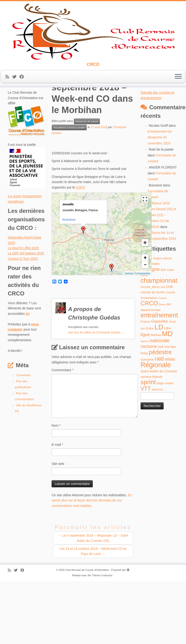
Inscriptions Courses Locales (69, 193)
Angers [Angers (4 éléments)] (158, 324)
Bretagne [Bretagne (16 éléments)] (150, 334)
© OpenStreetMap (143, 338)
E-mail (57, 510)
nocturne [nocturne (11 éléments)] (149, 412)
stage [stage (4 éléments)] (160, 448)
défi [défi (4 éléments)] (169, 370)
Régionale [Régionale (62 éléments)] (156, 430)
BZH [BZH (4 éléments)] (163, 335)
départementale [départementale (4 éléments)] (150, 375)
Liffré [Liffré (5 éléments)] (168, 394)
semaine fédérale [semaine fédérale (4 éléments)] (152, 442)
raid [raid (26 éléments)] (159, 424)
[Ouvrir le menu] (178, 109)
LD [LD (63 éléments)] (159, 392)
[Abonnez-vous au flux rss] (9, 109)
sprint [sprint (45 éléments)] (148, 447)
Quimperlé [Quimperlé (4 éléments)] (147, 425)
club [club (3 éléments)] (163, 352)
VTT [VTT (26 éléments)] (146, 454)
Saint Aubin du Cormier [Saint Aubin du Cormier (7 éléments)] (159, 436)
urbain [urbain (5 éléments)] (169, 448)
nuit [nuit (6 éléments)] (160, 412)
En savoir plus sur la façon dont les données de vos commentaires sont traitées (92, 566)
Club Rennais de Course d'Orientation (87, 635)
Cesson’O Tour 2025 (23, 324)
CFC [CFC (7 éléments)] (144, 340)
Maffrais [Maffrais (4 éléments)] (156, 400)
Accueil (13, 128)
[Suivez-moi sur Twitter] (16, 109)
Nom (56, 491)
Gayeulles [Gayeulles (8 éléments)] (160, 386)
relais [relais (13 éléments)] (170, 424)
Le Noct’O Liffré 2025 (23, 313)
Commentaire (63, 435)
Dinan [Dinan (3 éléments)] (162, 370)
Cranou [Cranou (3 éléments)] (163, 363)
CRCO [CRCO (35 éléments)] (149, 368)
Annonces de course (37, 128)
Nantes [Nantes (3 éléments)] (145, 406)
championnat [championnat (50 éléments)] (159, 346)
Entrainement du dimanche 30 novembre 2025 (160, 202)
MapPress (129, 338)
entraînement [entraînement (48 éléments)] (159, 380)
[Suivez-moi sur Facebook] (23, 109)
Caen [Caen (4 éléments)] (171, 335)
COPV (81, 253)
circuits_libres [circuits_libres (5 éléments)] (150, 352)
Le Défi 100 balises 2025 (26, 318)
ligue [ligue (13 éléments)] (145, 400)
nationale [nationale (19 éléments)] (160, 406)
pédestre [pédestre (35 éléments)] (160, 417)
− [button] (145, 330)
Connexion (23, 440)
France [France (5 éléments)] (146, 387)
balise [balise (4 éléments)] (156, 329)
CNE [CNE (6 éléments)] (170, 352)
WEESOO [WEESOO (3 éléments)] (157, 455)
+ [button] (145, 323)
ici (28, 379)
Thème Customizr (102, 640)
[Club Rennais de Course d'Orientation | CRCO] (93, 48)
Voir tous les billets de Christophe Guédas (96, 398)
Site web (58, 529)
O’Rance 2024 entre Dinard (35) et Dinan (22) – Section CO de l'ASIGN (162, 280)
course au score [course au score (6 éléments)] (153, 357)
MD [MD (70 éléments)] (167, 399)
